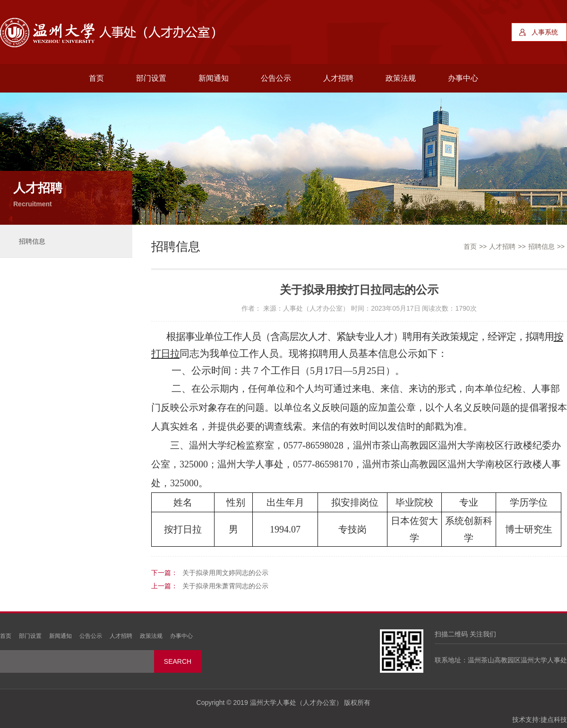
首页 (96, 78)
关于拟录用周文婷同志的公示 (225, 573)
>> (483, 246)
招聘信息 (32, 241)
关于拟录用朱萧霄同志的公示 (225, 586)
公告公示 (276, 78)
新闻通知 (214, 78)
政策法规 (401, 78)
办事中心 (463, 78)
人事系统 (545, 32)
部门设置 (151, 78)
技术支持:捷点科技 (540, 720)
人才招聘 (338, 78)
